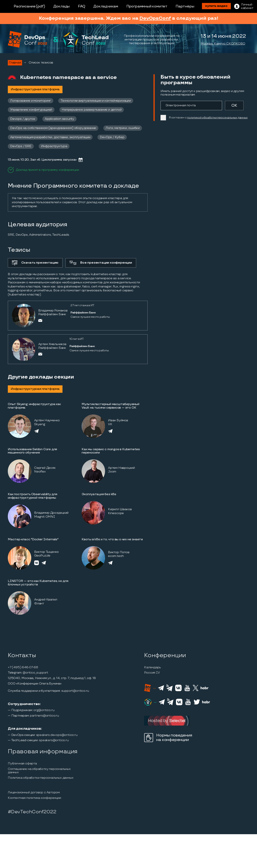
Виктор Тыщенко (46, 552)
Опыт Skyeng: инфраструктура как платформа (34, 406)
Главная (15, 63)
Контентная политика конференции (34, 798)
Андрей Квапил (46, 600)
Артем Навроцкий (121, 468)
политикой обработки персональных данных (217, 118)
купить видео (216, 6)
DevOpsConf (155, 18)
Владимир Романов (53, 311)
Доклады (62, 6)
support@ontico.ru (75, 691)
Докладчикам (106, 6)
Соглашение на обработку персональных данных (39, 771)
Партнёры (185, 6)
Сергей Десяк (45, 468)
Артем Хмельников (52, 344)
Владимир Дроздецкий (51, 513)
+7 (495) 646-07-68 (23, 668)
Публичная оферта (22, 764)
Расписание (25, 6)
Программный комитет (147, 6)
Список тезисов (41, 63)
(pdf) (41, 6)
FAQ (82, 6)
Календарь (152, 668)
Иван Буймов (118, 420)
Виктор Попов (119, 552)
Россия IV (152, 673)
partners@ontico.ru (44, 716)
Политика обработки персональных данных (41, 778)
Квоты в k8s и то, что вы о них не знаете (112, 539)
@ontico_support (35, 673)
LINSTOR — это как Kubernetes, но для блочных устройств (38, 583)
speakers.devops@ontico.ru (57, 735)
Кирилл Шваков (120, 509)
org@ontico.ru (44, 710)
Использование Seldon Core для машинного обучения (32, 451)
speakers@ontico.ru (54, 740)
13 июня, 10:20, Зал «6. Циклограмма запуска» (42, 160)
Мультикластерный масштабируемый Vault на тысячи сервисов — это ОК (111, 406)
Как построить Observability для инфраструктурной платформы (33, 496)
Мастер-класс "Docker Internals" (33, 539)
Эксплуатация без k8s (99, 494)
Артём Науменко (47, 420)
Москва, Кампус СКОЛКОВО (223, 44)
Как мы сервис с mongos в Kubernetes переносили (111, 451)
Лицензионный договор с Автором (34, 793)
